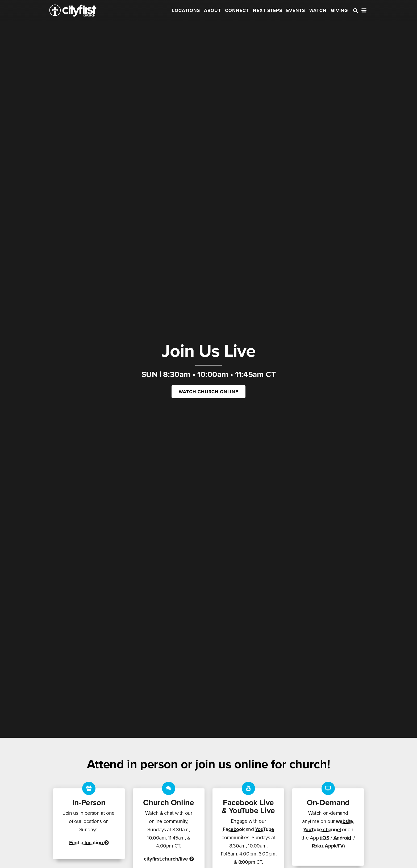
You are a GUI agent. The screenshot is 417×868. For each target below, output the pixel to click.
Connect (237, 11)
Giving (339, 11)
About (212, 11)
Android (342, 838)
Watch (318, 11)
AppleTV (334, 846)
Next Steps (268, 11)
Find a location (89, 843)
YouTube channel (322, 830)
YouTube (264, 829)
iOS (325, 838)
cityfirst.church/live (169, 859)
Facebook (233, 829)
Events (296, 11)
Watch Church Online (208, 392)
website (345, 821)
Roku (317, 846)
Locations (186, 11)
